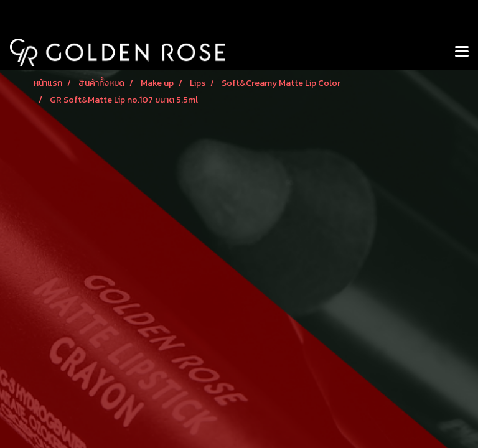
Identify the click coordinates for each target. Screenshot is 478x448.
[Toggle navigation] (462, 52)
